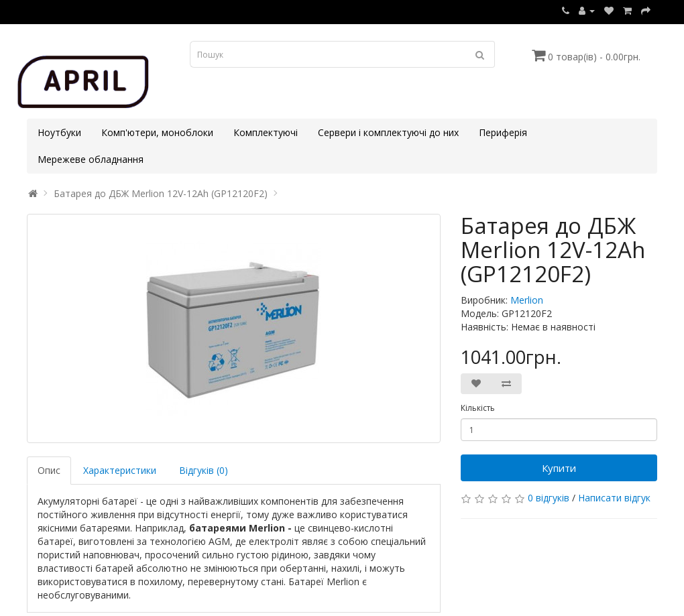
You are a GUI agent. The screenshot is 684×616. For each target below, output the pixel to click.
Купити (559, 468)
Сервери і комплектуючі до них (388, 132)
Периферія (503, 132)
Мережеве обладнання (91, 159)
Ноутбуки (59, 132)
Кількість (478, 408)
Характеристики (120, 470)
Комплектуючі (266, 132)
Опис (49, 470)
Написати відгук (614, 498)
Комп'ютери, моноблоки (157, 132)
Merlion (527, 300)
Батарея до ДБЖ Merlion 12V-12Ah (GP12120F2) (161, 193)
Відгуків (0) (204, 470)
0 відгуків (549, 498)
